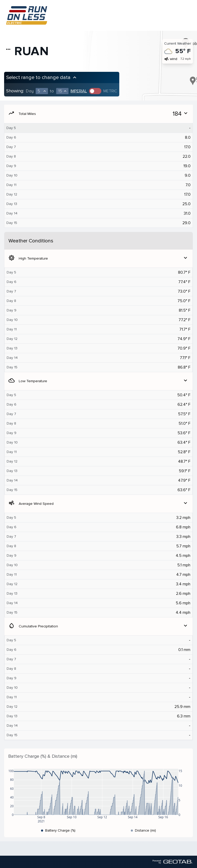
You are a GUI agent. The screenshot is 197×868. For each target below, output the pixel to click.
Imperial (79, 91)
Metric (110, 91)
